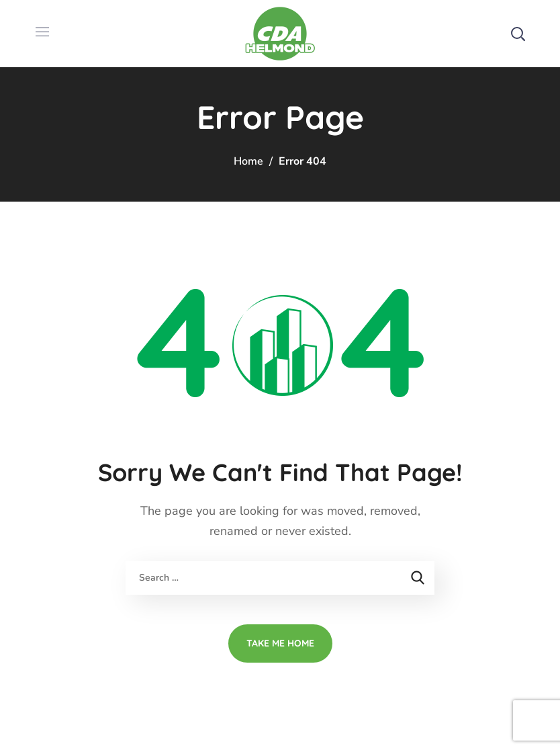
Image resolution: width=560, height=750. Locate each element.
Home (248, 161)
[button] (518, 34)
